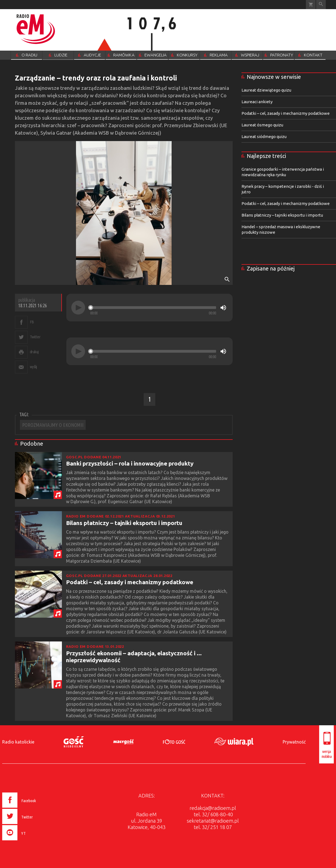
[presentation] (31, 841)
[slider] (153, 308)
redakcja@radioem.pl (213, 808)
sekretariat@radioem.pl (213, 821)
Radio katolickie (18, 742)
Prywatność (294, 742)
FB (32, 322)
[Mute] (223, 308)
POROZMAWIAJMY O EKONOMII (53, 425)
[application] (149, 308)
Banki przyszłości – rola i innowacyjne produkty (130, 463)
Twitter (35, 337)
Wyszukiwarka (321, 5)
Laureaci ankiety (257, 102)
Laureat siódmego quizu (264, 137)
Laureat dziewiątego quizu (266, 90)
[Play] (78, 308)
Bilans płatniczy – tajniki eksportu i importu (124, 523)
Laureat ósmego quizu (262, 125)
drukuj (34, 352)
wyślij (33, 367)
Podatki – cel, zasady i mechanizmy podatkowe (130, 582)
